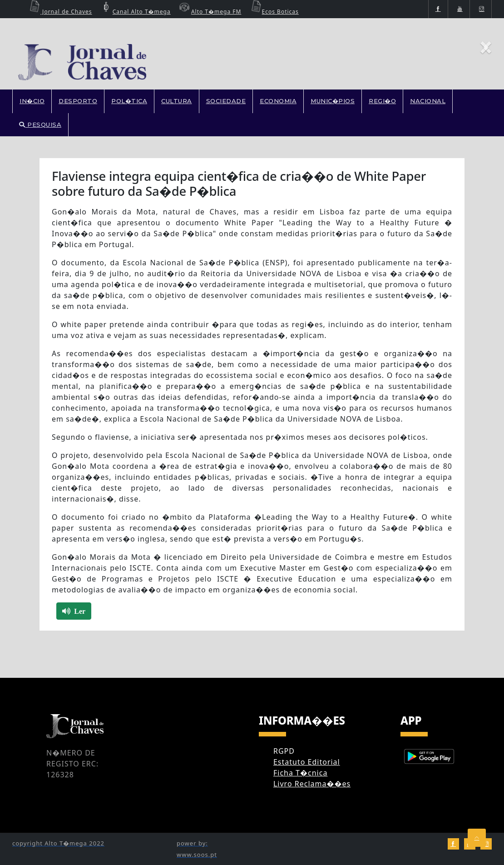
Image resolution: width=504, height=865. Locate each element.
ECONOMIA (278, 101)
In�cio (32, 101)
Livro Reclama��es (312, 784)
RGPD (284, 751)
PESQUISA (40, 124)
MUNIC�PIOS (333, 101)
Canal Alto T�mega (135, 12)
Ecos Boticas (274, 12)
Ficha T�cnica (300, 773)
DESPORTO (78, 101)
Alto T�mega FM (209, 12)
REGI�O (382, 101)
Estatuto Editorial (307, 762)
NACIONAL (428, 101)
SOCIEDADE (226, 101)
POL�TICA (129, 101)
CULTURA (177, 101)
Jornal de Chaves (59, 12)
